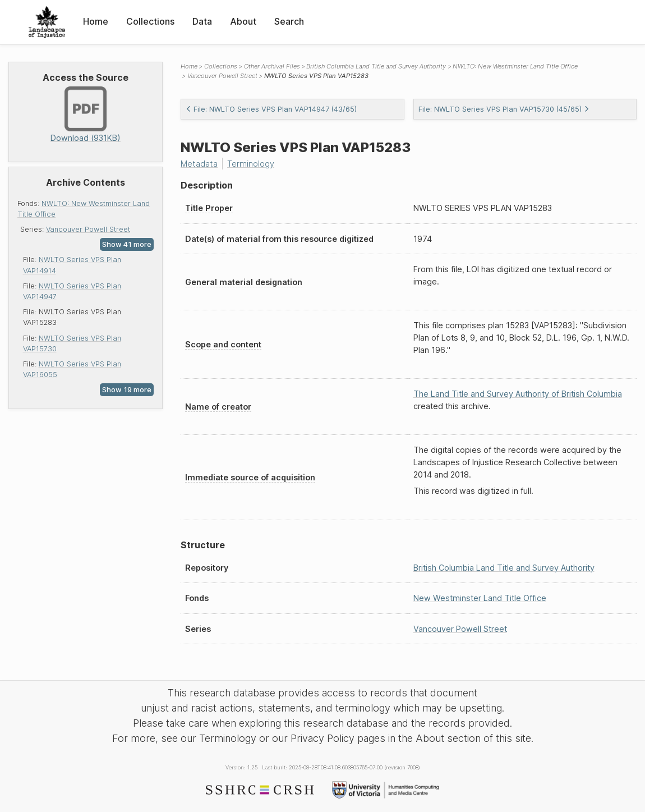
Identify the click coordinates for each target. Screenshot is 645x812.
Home (96, 21)
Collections (150, 21)
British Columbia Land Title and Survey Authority (376, 66)
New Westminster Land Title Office (480, 598)
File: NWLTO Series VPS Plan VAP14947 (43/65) (271, 109)
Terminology (251, 164)
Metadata (199, 164)
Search (289, 21)
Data (202, 21)
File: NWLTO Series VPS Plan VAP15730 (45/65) (504, 109)
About (243, 21)
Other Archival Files (272, 66)
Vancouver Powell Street (88, 229)
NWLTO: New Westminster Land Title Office (515, 66)
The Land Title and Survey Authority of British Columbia (518, 394)
